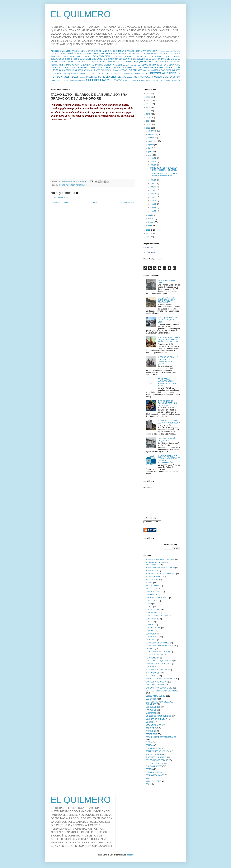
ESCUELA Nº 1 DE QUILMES (132, 59)
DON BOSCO (72, 59)
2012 (148, 128)
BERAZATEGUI (101, 54)
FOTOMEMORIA (113, 62)
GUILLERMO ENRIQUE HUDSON (137, 62)
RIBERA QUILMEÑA (141, 77)
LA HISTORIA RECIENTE (74, 68)
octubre (152, 138)
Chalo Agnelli (148, 247)
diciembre (152, 131)
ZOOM (53, 83)
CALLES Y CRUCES (152, 54)
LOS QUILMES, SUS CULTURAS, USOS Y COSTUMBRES (166, 300)
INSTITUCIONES (103, 65)
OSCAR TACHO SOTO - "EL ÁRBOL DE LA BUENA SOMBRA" (164, 174)
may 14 (154, 197)
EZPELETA (55, 62)
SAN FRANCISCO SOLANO (157, 760)
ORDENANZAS (116, 74)
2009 (148, 237)
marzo (151, 219)
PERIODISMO (141, 73)
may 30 (154, 162)
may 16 (154, 194)
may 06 (154, 207)
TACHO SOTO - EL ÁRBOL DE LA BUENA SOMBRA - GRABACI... (164, 169)
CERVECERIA (69, 56)
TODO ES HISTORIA (131, 80)
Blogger (130, 855)
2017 (148, 111)
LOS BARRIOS (65, 70)
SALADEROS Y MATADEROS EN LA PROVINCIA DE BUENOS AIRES (168, 382)
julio (150, 148)
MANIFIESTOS (148, 70)
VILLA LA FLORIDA (173, 80)
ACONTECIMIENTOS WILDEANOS (68, 51)
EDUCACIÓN (84, 59)
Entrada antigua (128, 203)
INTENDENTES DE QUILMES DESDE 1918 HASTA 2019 (167, 403)
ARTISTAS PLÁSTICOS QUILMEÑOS (161, 574)
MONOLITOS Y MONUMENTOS (167, 70)
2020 (148, 100)
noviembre (153, 134)
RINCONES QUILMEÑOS (163, 77)
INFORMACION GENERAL (77, 65)
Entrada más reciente (60, 203)
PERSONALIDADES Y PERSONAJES (73, 185)
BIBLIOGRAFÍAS (125, 54)
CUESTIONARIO (156, 56)
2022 (148, 93)
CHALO (79, 56)
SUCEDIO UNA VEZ (99, 80)
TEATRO (118, 80)
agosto (151, 145)
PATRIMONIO (128, 74)
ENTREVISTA (113, 59)
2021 (148, 97)
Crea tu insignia (149, 252)
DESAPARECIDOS (58, 59)
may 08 (154, 204)
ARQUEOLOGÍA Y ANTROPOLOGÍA (142, 51)
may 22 (154, 187)
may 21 (154, 190)
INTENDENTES (119, 65)
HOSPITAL (55, 65)
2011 (148, 230)
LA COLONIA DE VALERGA (157, 682)
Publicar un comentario (63, 198)
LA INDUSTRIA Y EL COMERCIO (104, 68)
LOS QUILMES (135, 70)
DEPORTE (176, 56)
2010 (148, 233)
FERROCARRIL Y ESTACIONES (74, 62)
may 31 (154, 158)
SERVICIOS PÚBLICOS (78, 80)
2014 (148, 121)
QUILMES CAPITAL (93, 77)
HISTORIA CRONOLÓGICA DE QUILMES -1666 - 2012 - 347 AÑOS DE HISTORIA (169, 340)
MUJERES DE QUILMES (64, 73)
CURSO (167, 56)
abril (150, 215)
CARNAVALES (165, 54)
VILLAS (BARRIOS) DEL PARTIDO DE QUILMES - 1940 (168, 320)
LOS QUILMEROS (120, 70)
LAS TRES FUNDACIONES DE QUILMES (143, 68)
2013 (148, 125)
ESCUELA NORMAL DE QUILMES (163, 59)
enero (151, 226)
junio (150, 152)
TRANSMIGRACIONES (149, 80)
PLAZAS (74, 77)
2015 (148, 118)
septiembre (153, 141)
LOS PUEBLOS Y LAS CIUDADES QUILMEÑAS (92, 70)
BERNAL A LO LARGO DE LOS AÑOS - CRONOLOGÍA (169, 422)
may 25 (154, 180)
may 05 (154, 211)
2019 (148, 104)
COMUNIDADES (117, 56)
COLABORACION (101, 56)
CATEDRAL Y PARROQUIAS (157, 598)
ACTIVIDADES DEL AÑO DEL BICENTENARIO (106, 51)
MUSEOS (84, 74)
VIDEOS (162, 80)
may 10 (154, 201)
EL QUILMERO (81, 14)
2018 (148, 107)
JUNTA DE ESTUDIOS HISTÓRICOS (144, 65)
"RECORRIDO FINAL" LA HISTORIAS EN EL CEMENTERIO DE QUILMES (168, 360)
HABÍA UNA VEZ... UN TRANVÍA (168, 62)
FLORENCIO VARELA (98, 62)
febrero (151, 222)
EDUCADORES (99, 59)
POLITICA (82, 77)
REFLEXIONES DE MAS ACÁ (117, 77)
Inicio (95, 203)
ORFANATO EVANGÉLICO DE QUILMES (168, 440)
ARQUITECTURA (164, 51)
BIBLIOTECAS (138, 54)
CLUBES (88, 56)
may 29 (154, 165)
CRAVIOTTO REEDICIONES (136, 56)
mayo (151, 155)
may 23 (154, 183)
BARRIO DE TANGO (85, 54)
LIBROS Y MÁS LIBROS (155, 696)
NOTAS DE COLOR (99, 74)
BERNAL (113, 54)
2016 (148, 114)
